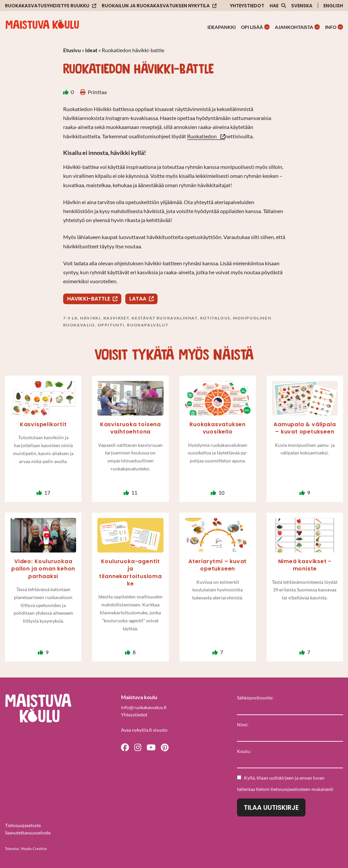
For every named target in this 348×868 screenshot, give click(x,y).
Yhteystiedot (247, 6)
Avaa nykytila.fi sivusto (144, 730)
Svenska (302, 6)
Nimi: (243, 725)
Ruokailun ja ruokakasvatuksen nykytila (156, 6)
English (333, 6)
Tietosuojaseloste (23, 825)
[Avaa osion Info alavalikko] (340, 27)
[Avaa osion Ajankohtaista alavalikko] (317, 27)
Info (331, 27)
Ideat (91, 50)
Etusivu (72, 50)
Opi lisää (252, 27)
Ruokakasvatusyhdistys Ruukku (47, 6)
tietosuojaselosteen (290, 789)
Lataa (138, 299)
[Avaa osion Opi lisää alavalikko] (267, 27)
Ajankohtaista (294, 27)
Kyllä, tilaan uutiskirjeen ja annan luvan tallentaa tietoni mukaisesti (285, 783)
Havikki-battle (89, 299)
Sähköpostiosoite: (255, 698)
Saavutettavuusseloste (28, 833)
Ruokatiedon (202, 136)
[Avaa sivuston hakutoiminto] (278, 6)
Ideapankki (222, 27)
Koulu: (244, 751)
